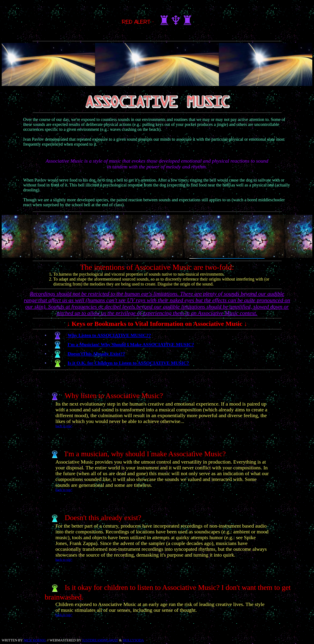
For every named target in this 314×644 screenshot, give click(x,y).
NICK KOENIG (35, 640)
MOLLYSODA (133, 640)
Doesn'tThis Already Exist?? (96, 354)
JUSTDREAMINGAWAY (100, 640)
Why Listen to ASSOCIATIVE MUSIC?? (109, 335)
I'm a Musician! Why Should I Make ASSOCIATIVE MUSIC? (131, 344)
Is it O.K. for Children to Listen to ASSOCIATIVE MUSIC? (128, 363)
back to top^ (64, 426)
